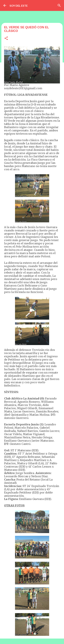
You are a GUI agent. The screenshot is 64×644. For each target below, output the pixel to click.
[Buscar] (59, 5)
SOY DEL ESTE (19, 6)
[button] (6, 38)
